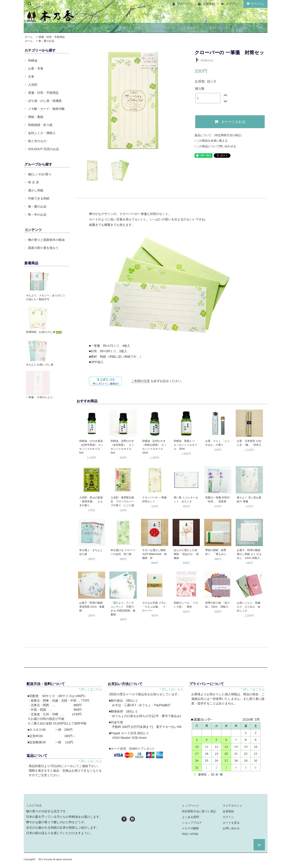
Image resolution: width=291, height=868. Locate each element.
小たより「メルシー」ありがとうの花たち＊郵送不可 (45, 297)
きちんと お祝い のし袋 (40, 365)
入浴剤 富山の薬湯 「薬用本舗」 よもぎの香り (91, 501)
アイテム (254, 4)
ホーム (29, 37)
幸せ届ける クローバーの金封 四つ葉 (123, 552)
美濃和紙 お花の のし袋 (44, 332)
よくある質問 (190, 28)
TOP (46, 28)
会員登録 (209, 4)
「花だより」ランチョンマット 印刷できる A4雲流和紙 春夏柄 (123, 609)
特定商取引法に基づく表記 (199, 811)
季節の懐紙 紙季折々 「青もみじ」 (217, 552)
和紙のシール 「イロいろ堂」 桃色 (186, 605)
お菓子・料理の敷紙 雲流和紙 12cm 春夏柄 (92, 607)
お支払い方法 (161, 28)
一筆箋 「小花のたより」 (41, 397)
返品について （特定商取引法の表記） (219, 135)
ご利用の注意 (141, 381)
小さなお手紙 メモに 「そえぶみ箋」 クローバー (154, 607)
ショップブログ (192, 823)
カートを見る (231, 823)
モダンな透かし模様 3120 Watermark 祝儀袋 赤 (155, 554)
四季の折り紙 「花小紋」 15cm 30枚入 (217, 605)
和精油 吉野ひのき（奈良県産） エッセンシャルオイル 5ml (122, 447)
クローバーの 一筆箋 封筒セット (155, 499)
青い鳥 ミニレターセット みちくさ (186, 499)
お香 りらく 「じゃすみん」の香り (217, 443)
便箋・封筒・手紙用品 (52, 37)
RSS (185, 834)
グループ (100, 28)
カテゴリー (70, 28)
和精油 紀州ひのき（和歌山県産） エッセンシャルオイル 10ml (154, 447)
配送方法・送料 (130, 28)
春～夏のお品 (46, 41)
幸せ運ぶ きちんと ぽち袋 (91, 552)
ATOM (194, 834)
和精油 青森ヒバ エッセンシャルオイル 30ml (185, 445)
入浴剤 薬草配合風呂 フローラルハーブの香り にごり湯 (122, 501)
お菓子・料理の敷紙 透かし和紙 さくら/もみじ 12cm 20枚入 (250, 554)
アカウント (185, 4)
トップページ (190, 806)
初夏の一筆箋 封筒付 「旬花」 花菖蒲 (217, 499)
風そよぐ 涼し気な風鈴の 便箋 (249, 499)
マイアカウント (233, 806)
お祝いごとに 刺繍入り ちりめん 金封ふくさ (249, 607)
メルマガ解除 (190, 828)
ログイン (232, 4)
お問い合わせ (219, 28)
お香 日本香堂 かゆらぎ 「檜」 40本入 (249, 443)
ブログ (244, 28)
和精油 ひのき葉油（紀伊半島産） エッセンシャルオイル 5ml (91, 447)
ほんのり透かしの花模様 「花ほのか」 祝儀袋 (186, 554)
